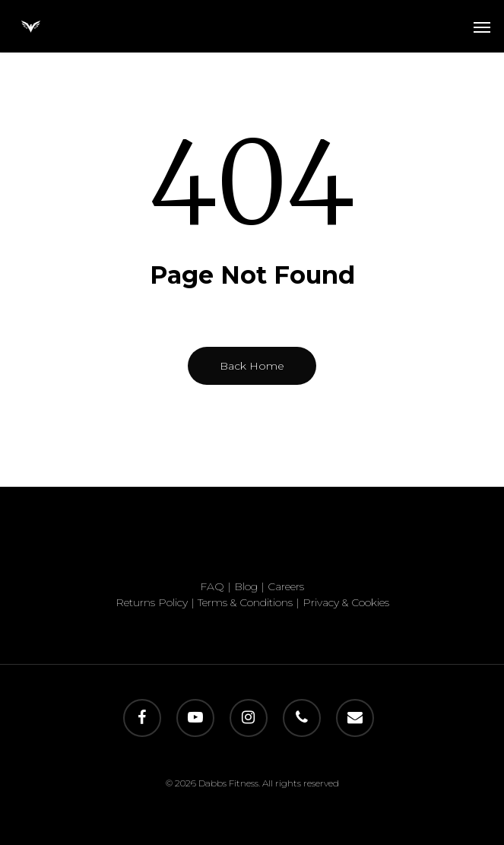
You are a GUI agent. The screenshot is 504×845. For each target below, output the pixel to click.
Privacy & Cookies (346, 602)
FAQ (212, 586)
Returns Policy (152, 602)
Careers (286, 586)
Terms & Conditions (245, 602)
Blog (246, 586)
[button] (482, 27)
